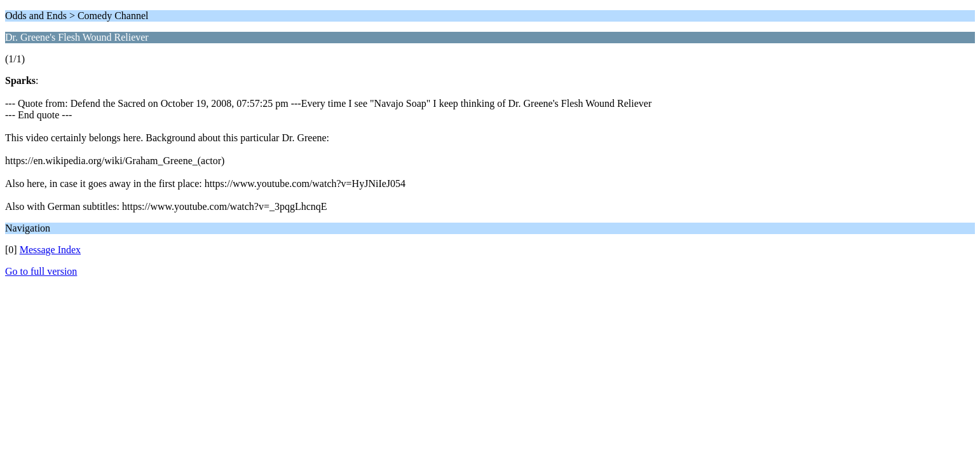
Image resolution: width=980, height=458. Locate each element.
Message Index (50, 250)
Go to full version (41, 271)
